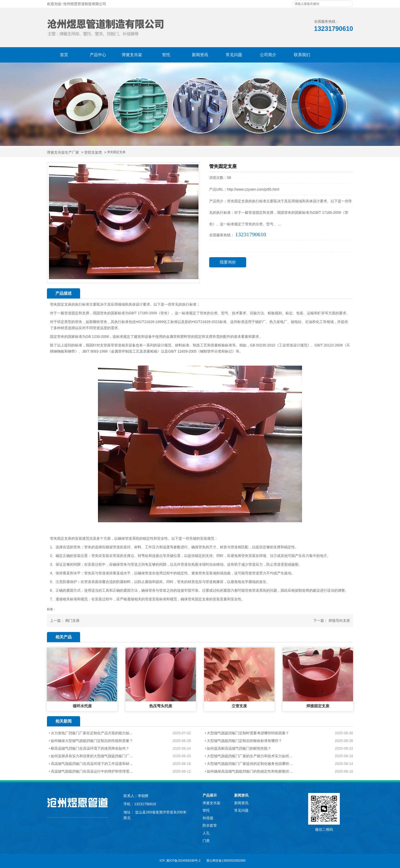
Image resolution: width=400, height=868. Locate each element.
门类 (206, 841)
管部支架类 (93, 152)
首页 (64, 55)
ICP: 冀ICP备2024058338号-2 (180, 861)
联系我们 (302, 55)
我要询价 (228, 262)
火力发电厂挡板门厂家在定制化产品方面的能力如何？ (93, 733)
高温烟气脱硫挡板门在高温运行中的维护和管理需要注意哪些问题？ (93, 771)
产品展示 (210, 795)
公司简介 (268, 55)
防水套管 (210, 825)
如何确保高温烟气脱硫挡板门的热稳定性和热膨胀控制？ (251, 771)
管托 (166, 55)
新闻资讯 (200, 55)
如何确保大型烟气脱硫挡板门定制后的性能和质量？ (92, 741)
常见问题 (234, 55)
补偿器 (208, 818)
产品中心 (98, 55)
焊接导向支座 (339, 621)
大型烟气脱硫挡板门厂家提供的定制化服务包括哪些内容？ (251, 764)
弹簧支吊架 (132, 55)
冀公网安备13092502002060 (226, 861)
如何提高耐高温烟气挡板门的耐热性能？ (239, 748)
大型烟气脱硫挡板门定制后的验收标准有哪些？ (244, 741)
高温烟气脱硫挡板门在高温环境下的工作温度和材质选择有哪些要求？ (93, 764)
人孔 (206, 833)
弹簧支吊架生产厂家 (63, 152)
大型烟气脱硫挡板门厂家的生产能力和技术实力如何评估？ (251, 756)
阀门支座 (72, 621)
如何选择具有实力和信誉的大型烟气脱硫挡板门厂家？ (93, 756)
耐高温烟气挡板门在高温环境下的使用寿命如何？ (90, 748)
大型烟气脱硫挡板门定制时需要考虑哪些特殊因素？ (248, 733)
